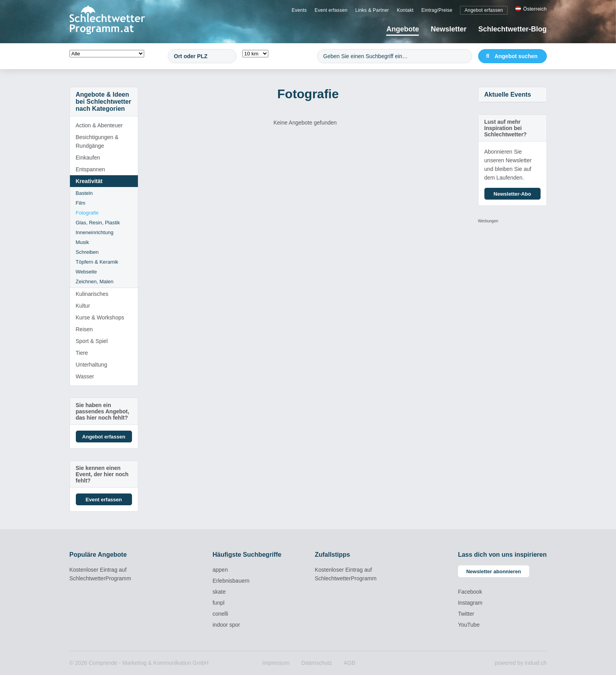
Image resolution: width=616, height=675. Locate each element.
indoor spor (226, 625)
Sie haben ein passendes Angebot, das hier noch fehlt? (103, 411)
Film (81, 203)
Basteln (84, 193)
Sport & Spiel (92, 341)
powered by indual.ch (521, 663)
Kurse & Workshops (100, 317)
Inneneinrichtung (95, 232)
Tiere (82, 353)
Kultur (83, 306)
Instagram (470, 603)
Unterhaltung (92, 365)
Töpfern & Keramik (97, 262)
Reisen (84, 329)
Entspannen (91, 169)
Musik (82, 242)
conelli (220, 614)
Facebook (470, 592)
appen (220, 570)
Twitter (466, 614)
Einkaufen (88, 158)
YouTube (469, 625)
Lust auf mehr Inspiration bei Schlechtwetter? (506, 128)
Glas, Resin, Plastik (98, 223)
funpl (218, 603)
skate (219, 592)
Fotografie (87, 213)
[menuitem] (299, 10)
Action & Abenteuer (99, 125)
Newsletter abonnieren (494, 571)
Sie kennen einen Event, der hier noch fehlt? (102, 474)
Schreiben (87, 252)
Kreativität (89, 181)
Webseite (86, 272)
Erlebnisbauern (231, 581)
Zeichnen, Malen (95, 282)
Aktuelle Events (508, 94)
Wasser (85, 376)
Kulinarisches (92, 294)
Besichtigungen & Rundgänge (97, 141)
